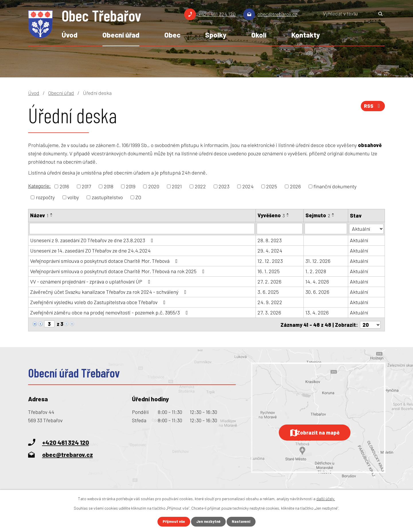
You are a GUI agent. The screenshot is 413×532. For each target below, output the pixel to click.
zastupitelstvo (107, 197)
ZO (138, 197)
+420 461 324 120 (217, 14)
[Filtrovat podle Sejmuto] (326, 228)
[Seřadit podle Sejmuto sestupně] (333, 216)
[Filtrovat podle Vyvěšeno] (280, 228)
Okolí (259, 35)
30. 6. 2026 (317, 292)
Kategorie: (39, 186)
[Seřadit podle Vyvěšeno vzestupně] (288, 214)
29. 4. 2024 (270, 250)
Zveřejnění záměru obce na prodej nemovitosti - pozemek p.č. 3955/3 (110, 312)
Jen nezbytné (209, 522)
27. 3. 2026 (270, 312)
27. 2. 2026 (270, 281)
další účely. (326, 498)
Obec (172, 35)
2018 (109, 186)
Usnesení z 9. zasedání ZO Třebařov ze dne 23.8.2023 (93, 240)
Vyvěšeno (271, 215)
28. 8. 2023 (270, 240)
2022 (200, 186)
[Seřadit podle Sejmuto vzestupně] (333, 214)
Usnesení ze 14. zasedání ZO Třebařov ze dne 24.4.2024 (90, 250)
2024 (248, 186)
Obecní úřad (121, 35)
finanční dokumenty (335, 186)
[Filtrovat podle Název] (142, 228)
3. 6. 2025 (268, 292)
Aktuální (359, 240)
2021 (177, 186)
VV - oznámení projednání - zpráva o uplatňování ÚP (91, 281)
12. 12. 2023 (270, 261)
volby (73, 197)
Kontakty (306, 35)
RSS (372, 107)
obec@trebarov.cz (277, 14)
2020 (154, 186)
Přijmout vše (173, 522)
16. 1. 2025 (269, 271)
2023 (224, 186)
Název (39, 215)
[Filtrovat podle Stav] (366, 228)
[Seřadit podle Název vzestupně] (52, 214)
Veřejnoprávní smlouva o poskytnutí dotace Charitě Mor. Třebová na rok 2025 (118, 271)
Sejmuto (318, 215)
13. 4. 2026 (317, 312)
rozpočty (45, 197)
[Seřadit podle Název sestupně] (52, 216)
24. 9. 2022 (270, 302)
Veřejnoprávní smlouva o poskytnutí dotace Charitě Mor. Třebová (105, 261)
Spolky (216, 35)
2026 (295, 186)
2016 (64, 186)
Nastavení (243, 522)
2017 (86, 186)
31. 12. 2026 (318, 261)
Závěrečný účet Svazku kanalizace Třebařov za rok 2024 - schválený (109, 292)
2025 (272, 186)
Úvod (70, 35)
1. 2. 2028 (316, 271)
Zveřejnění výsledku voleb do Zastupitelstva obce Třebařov (99, 302)
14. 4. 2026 (317, 281)
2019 (131, 186)
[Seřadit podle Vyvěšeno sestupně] (288, 216)
